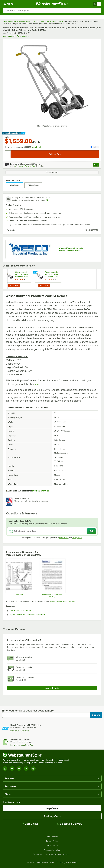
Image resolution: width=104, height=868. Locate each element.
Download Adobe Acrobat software (62, 601)
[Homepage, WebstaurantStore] (52, 4)
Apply (97, 165)
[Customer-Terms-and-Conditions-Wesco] (52, 578)
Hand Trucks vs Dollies (29, 611)
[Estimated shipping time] (47, 200)
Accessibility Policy (52, 850)
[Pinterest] (33, 769)
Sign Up (96, 715)
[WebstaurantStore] (37, 755)
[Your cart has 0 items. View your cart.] (97, 4)
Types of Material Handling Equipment (36, 615)
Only (7, 137)
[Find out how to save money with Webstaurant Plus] (36, 273)
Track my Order (52, 816)
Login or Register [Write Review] (52, 688)
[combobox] (52, 10)
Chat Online (30, 824)
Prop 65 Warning (41, 491)
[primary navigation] (9, 4)
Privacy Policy (77, 538)
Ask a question (23, 36)
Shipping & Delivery (70, 824)
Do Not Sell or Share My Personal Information (52, 854)
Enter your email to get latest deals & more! (28, 711)
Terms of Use (64, 538)
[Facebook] (19, 769)
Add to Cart (14, 285)
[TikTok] (26, 769)
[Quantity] (8, 154)
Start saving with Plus (20, 731)
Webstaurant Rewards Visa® (25, 166)
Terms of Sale (52, 837)
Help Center (52, 808)
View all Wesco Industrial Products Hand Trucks (71, 249)
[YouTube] (12, 769)
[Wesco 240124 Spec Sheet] (19, 578)
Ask (91, 531)
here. (37, 384)
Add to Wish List (52, 172)
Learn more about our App (22, 745)
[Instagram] (5, 769)
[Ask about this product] (52, 531)
